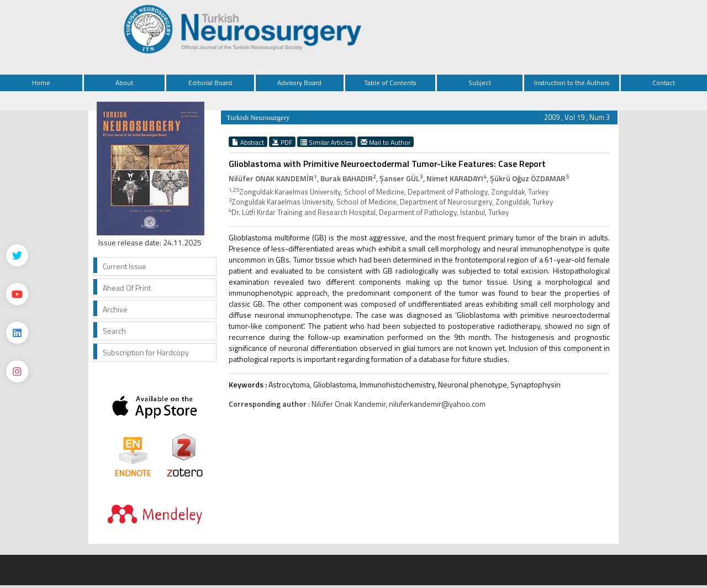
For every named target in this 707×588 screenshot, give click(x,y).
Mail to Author (386, 142)
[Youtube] (17, 294)
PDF (282, 142)
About (124, 83)
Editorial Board (210, 83)
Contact (664, 83)
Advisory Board (299, 83)
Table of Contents (390, 83)
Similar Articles (326, 142)
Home (41, 83)
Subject (480, 83)
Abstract (248, 142)
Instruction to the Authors (572, 83)
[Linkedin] (17, 333)
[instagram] (17, 371)
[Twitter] (17, 255)
